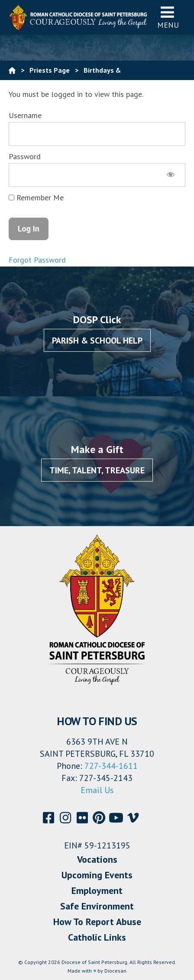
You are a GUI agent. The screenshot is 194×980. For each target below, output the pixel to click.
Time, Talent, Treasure (97, 470)
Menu (168, 17)
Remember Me (36, 198)
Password (25, 156)
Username (25, 115)
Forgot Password (37, 260)
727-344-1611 (111, 766)
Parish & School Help (97, 341)
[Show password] (171, 175)
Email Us (97, 790)
